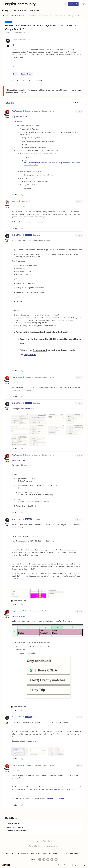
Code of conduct (13, 824)
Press (38, 853)
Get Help (6, 10)
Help (14, 853)
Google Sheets (27, 74)
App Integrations (77, 853)
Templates (64, 853)
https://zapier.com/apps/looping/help (49, 798)
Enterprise (53, 853)
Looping (25, 647)
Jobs (45, 853)
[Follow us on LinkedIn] (44, 859)
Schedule (35, 150)
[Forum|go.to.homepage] (20, 4)
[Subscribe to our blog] (48, 859)
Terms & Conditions (36, 846)
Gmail (15, 74)
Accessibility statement (51, 846)
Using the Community (15, 827)
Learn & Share (20, 10)
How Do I (22, 16)
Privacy (82, 865)
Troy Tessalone (17, 111)
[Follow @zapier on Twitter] (52, 859)
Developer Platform (26, 853)
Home (6, 16)
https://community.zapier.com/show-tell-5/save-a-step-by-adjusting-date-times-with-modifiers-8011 (52, 164)
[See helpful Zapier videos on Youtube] (56, 859)
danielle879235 (18, 40)
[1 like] (18, 601)
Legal (76, 865)
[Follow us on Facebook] (40, 859)
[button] (73, 4)
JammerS (15, 201)
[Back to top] (86, 843)
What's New (35, 10)
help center (30, 354)
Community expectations (16, 831)
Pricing (7, 853)
